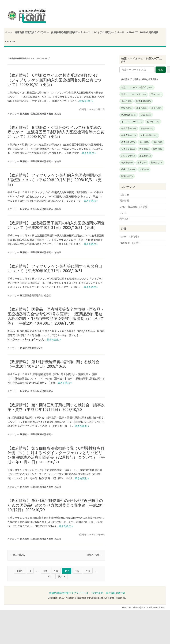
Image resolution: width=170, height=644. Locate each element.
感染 (141, 108)
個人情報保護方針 (115, 593)
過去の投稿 (17, 555)
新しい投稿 (95, 555)
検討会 (127, 163)
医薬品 (127, 176)
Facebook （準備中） (131, 243)
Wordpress (160, 607)
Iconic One (127, 607)
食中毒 (153, 122)
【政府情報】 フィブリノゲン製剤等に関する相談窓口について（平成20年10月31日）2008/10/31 (55, 268)
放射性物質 (149, 135)
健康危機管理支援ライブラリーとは (69, 593)
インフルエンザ (132, 122)
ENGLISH (10, 41)
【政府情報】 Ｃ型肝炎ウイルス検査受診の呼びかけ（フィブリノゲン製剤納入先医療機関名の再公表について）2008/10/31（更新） (54, 80)
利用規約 (124, 219)
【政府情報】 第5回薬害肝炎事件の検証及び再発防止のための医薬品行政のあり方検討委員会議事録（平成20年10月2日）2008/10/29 (56, 505)
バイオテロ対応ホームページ (108, 32)
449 (88, 571)
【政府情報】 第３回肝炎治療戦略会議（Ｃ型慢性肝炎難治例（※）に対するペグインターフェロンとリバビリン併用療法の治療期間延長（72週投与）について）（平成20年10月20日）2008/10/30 (56, 455)
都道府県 (129, 128)
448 (77, 571)
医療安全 (25, 114)
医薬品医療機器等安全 (42, 114)
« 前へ (20, 571)
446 (56, 571)
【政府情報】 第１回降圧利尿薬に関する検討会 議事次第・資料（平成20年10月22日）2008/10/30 (56, 407)
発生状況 (128, 169)
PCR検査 (129, 115)
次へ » (61, 576)
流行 (144, 142)
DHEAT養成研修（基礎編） (135, 207)
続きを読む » (86, 101)
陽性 (158, 149)
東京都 (145, 156)
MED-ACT (132, 32)
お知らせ (128, 156)
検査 (144, 149)
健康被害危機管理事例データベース (71, 32)
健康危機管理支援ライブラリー (32, 32)
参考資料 (129, 135)
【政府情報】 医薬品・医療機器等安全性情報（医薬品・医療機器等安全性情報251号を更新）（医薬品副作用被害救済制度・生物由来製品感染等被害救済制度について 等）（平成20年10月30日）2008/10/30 (58, 316)
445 (45, 571)
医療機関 (144, 101)
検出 (142, 163)
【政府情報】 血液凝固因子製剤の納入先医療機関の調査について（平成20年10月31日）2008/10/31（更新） (56, 225)
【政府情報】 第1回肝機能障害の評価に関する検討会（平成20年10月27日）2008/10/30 (53, 364)
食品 (126, 101)
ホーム (9, 32)
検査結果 (128, 142)
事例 (156, 108)
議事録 (157, 163)
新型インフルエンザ (134, 94)
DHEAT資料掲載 (149, 32)
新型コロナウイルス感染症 (137, 87)
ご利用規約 (97, 593)
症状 (126, 108)
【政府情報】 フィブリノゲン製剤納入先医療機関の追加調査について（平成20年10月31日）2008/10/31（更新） (55, 180)
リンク (123, 213)
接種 (158, 142)
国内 (156, 94)
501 (50, 576)
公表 (146, 115)
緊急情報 (124, 201)
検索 (161, 70)
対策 (144, 169)
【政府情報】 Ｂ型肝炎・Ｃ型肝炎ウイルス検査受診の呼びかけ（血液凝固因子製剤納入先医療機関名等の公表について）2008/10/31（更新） (56, 132)
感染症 (58, 114)
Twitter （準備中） (130, 237)
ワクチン (128, 149)
